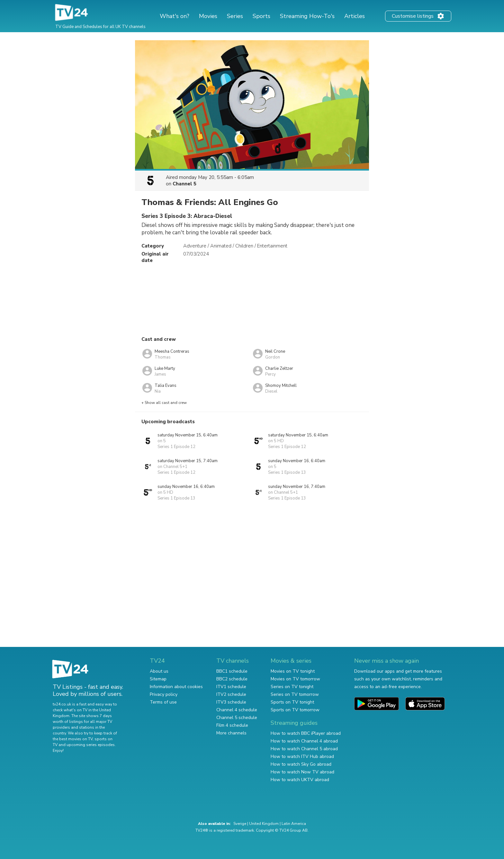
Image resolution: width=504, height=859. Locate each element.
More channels (231, 733)
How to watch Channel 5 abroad (304, 749)
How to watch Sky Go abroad (301, 764)
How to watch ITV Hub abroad (302, 756)
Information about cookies (176, 687)
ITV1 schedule (231, 687)
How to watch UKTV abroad (300, 780)
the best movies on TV (73, 739)
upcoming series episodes (91, 745)
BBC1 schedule (232, 671)
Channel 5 (184, 184)
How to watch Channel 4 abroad (304, 741)
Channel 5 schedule (237, 718)
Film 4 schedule (232, 725)
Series (235, 16)
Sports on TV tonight (292, 702)
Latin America (294, 824)
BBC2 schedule (232, 679)
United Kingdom (264, 824)
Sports (261, 16)
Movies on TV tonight (293, 671)
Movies (208, 16)
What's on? (175, 16)
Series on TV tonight (292, 687)
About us (159, 671)
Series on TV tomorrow (295, 694)
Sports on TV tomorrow (295, 710)
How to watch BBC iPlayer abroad (306, 733)
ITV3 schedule (231, 702)
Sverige (240, 824)
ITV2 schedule (231, 694)
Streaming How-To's (307, 16)
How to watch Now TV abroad (302, 772)
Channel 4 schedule (237, 710)
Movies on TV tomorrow (295, 679)
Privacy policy (164, 694)
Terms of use (163, 702)
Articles (355, 16)
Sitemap (158, 679)
